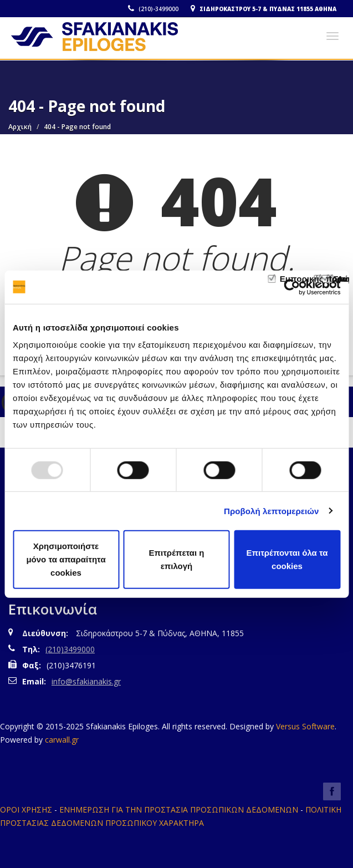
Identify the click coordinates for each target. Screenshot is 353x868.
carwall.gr (62, 740)
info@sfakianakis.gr (86, 681)
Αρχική (20, 127)
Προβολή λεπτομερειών (272, 511)
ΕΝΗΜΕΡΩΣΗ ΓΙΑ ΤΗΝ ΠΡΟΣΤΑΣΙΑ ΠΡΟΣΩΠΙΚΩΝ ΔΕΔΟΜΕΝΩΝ (179, 809)
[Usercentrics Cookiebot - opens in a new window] (292, 287)
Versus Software (305, 726)
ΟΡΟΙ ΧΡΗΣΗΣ (26, 809)
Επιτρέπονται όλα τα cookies (287, 559)
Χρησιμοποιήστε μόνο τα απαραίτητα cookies (66, 559)
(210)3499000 (70, 649)
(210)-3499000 (153, 9)
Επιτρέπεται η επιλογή (177, 559)
